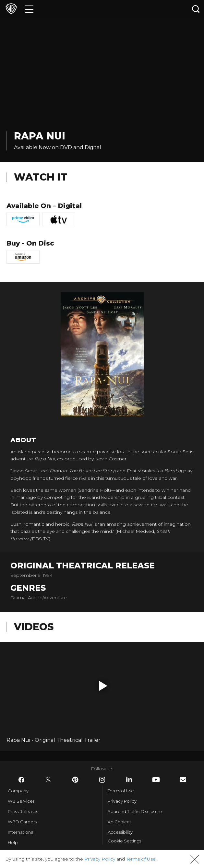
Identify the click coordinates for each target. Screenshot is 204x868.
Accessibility (120, 832)
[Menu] (29, 9)
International (21, 832)
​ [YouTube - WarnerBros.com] (156, 780)
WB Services (21, 801)
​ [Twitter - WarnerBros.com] (48, 780)
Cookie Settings (124, 841)
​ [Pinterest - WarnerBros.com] (75, 780)
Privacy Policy (122, 801)
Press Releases (23, 811)
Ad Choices (120, 822)
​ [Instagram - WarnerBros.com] (102, 780)
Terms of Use (121, 791)
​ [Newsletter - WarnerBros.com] (183, 780)
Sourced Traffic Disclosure (135, 811)
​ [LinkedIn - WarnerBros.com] (129, 779)
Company (18, 791)
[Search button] (196, 9)
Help (13, 842)
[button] (103, 686)
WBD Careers (22, 822)
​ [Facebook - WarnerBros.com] (21, 780)
